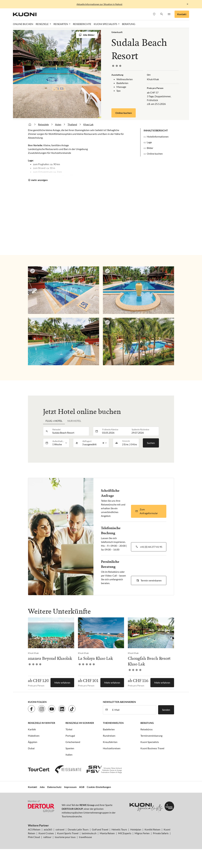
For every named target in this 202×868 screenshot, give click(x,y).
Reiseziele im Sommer (80, 723)
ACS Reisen (34, 829)
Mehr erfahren (62, 683)
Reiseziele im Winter (42, 723)
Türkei (69, 729)
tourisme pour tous (65, 837)
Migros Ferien (142, 833)
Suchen (151, 443)
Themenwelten (113, 723)
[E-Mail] (133, 710)
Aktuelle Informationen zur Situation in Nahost (99, 4)
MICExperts (125, 833)
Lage (149, 142)
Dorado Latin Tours (78, 829)
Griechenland (73, 742)
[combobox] (70, 431)
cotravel (60, 829)
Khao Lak (88, 124)
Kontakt (182, 14)
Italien (69, 755)
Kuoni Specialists (150, 742)
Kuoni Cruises (46, 833)
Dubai (31, 748)
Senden (166, 710)
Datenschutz (54, 787)
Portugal (70, 736)
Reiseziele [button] (42, 24)
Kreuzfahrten (110, 742)
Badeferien (109, 729)
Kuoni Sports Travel (68, 833)
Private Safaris (161, 833)
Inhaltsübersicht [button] (156, 130)
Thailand (72, 124)
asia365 (48, 829)
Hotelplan (136, 829)
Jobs (42, 787)
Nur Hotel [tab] (74, 421)
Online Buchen (23, 24)
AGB (82, 787)
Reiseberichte (82, 24)
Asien (58, 124)
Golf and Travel (100, 829)
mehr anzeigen (39, 180)
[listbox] (60, 443)
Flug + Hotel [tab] (54, 421)
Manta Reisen (107, 833)
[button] (162, 14)
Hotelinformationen (158, 137)
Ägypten (33, 742)
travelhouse (85, 837)
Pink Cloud (34, 837)
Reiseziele (43, 124)
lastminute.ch (89, 833)
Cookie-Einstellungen (99, 787)
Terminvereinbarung (151, 736)
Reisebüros (147, 729)
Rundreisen (109, 736)
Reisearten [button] (61, 24)
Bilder (150, 148)
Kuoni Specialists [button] (106, 24)
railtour (47, 837)
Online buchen (124, 113)
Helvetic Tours (119, 829)
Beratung (129, 24)
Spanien (70, 748)
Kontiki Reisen (152, 829)
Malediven (34, 736)
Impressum (70, 787)
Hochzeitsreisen (112, 748)
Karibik (32, 729)
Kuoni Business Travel (152, 748)
